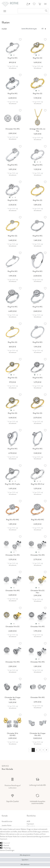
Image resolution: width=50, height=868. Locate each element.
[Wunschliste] (34, 4)
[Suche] (46, 11)
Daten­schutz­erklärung (34, 836)
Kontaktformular (7, 821)
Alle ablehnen (25, 864)
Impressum (30, 824)
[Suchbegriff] (31, 11)
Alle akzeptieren (25, 855)
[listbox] (12, 47)
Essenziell (7, 843)
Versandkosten (13, 68)
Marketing (7, 848)
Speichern (25, 860)
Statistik (6, 845)
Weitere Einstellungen (7, 850)
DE (45, 4)
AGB (28, 821)
